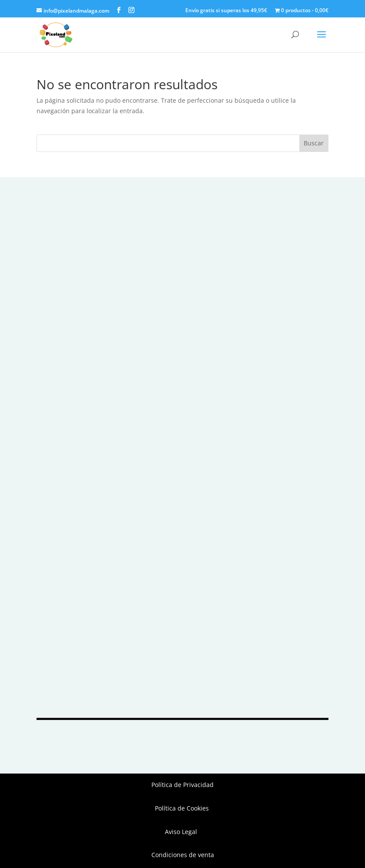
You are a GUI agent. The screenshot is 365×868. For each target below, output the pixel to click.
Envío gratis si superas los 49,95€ (226, 11)
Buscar (314, 143)
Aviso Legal (183, 832)
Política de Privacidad (182, 785)
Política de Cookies (183, 808)
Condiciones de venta (183, 855)
